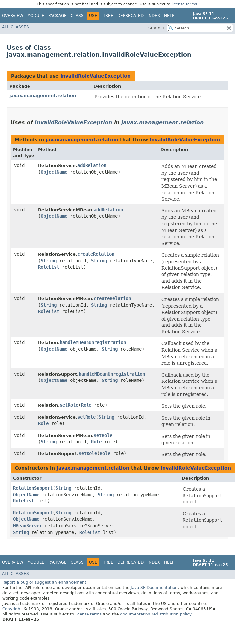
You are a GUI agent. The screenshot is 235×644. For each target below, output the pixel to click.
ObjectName (54, 172)
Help (169, 16)
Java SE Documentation (154, 588)
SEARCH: (157, 28)
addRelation (92, 165)
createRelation (96, 254)
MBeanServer (28, 526)
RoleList (49, 267)
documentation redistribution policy (155, 614)
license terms (184, 4)
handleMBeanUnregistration (93, 342)
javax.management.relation (43, 96)
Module (36, 16)
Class (77, 16)
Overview (13, 16)
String (49, 261)
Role (86, 405)
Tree (108, 16)
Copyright (12, 609)
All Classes (15, 27)
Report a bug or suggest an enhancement (44, 582)
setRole (69, 405)
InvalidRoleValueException (95, 76)
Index (154, 16)
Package (58, 16)
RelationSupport (33, 488)
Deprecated (130, 16)
